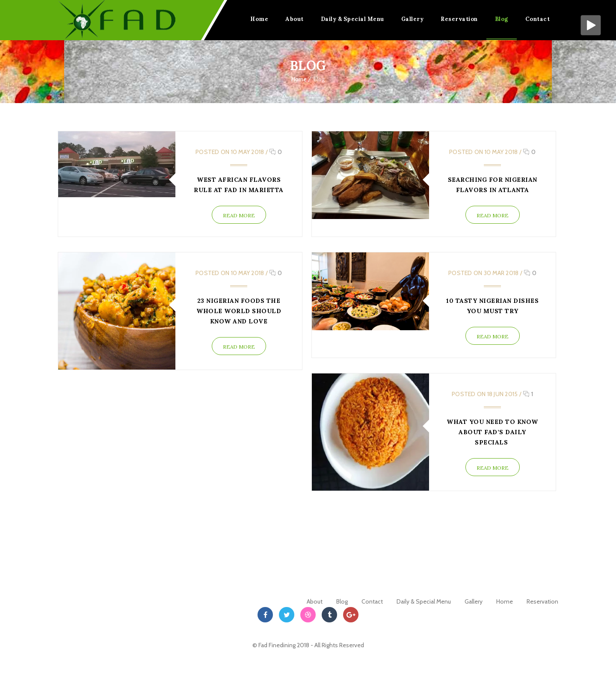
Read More (239, 215)
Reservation (459, 19)
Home (259, 19)
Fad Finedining (278, 645)
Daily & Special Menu (352, 19)
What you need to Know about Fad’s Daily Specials (492, 432)
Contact (538, 19)
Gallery (413, 19)
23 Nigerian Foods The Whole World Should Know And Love (239, 311)
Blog (502, 19)
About (295, 19)
